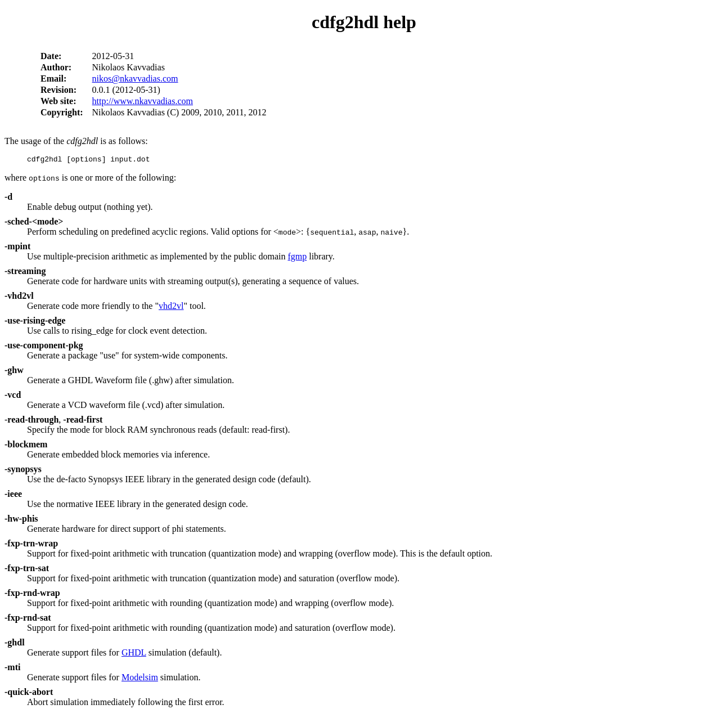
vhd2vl (171, 308)
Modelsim (140, 679)
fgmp (297, 258)
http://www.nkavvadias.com (143, 101)
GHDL (134, 654)
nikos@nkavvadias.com (135, 78)
